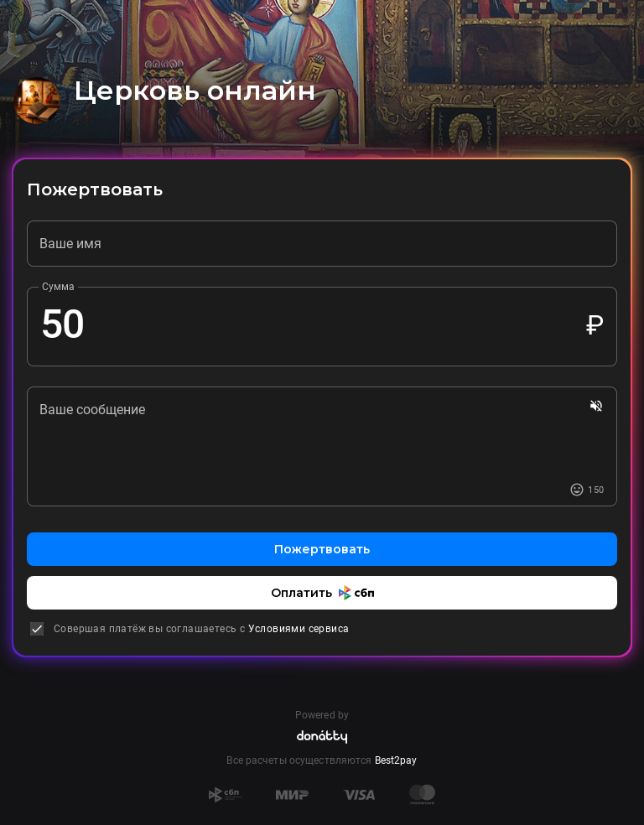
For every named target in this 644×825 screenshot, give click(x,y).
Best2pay (396, 760)
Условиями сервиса (299, 629)
